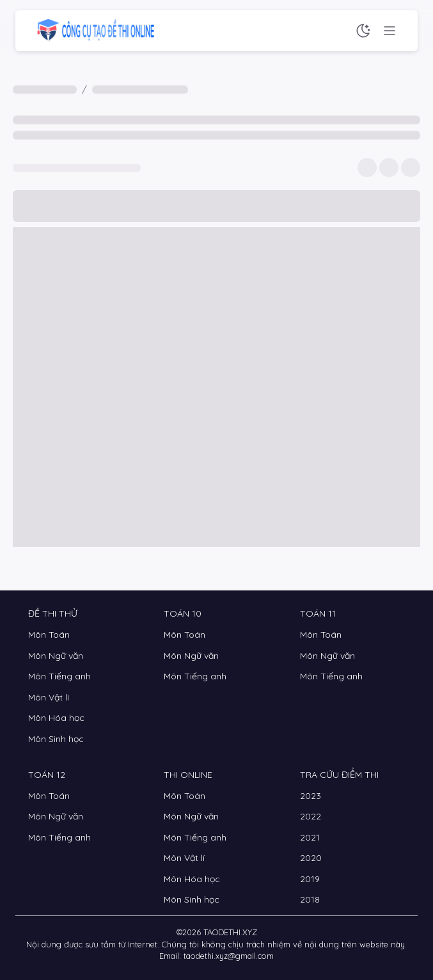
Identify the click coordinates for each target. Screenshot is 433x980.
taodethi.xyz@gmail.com (229, 956)
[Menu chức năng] (390, 31)
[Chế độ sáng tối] (363, 31)
